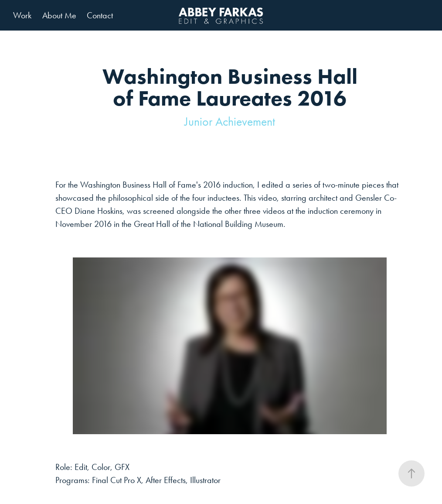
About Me (59, 15)
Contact (100, 15)
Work (22, 15)
